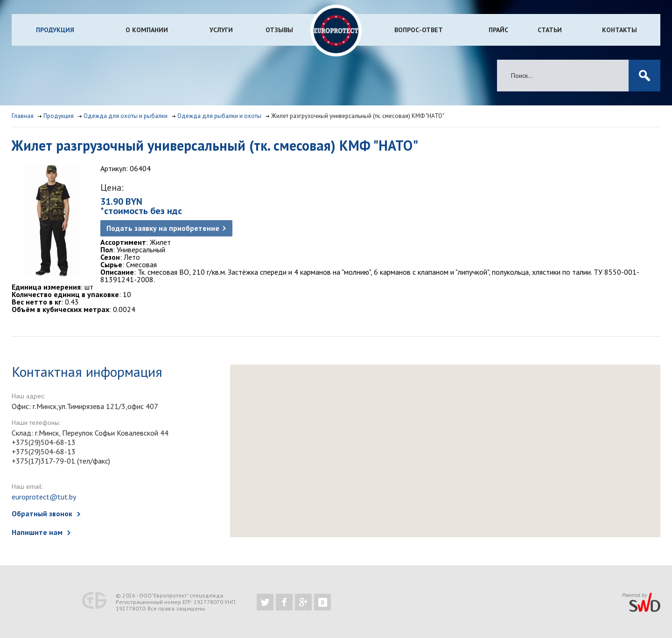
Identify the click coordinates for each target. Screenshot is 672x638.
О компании (147, 30)
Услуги (221, 30)
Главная (23, 116)
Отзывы (279, 30)
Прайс (498, 30)
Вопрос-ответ (419, 30)
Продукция (55, 30)
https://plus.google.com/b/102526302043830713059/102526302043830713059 (303, 602)
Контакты (619, 30)
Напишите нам (37, 532)
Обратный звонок (42, 513)
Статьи (550, 30)
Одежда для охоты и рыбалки (126, 116)
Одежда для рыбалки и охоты (219, 116)
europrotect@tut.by (44, 497)
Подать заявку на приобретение (163, 228)
